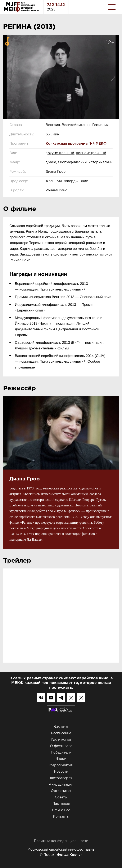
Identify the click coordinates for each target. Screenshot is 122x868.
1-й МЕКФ (98, 144)
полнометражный (91, 153)
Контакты (61, 817)
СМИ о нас (61, 810)
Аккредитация (61, 785)
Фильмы (61, 727)
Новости (61, 772)
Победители (61, 753)
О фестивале (61, 746)
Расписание (61, 733)
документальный (60, 153)
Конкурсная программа (67, 144)
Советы (61, 797)
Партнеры (61, 804)
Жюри (61, 759)
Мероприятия (61, 765)
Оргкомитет (61, 791)
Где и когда (61, 740)
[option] (61, 77)
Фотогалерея (61, 778)
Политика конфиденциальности (61, 841)
